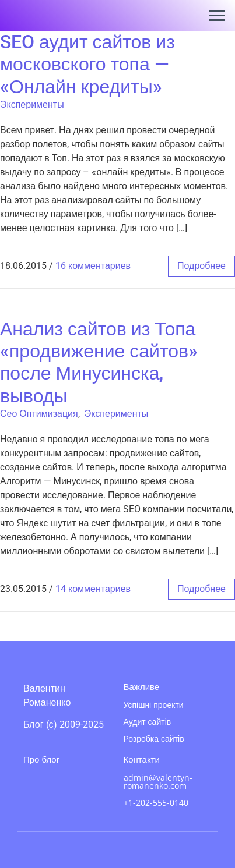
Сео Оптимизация (39, 414)
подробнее (201, 266)
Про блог (41, 759)
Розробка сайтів (154, 738)
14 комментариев (93, 589)
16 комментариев (93, 266)
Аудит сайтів (148, 722)
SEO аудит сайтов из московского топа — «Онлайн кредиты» (87, 64)
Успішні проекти (154, 705)
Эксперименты (32, 104)
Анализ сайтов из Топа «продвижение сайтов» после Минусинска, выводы (99, 362)
